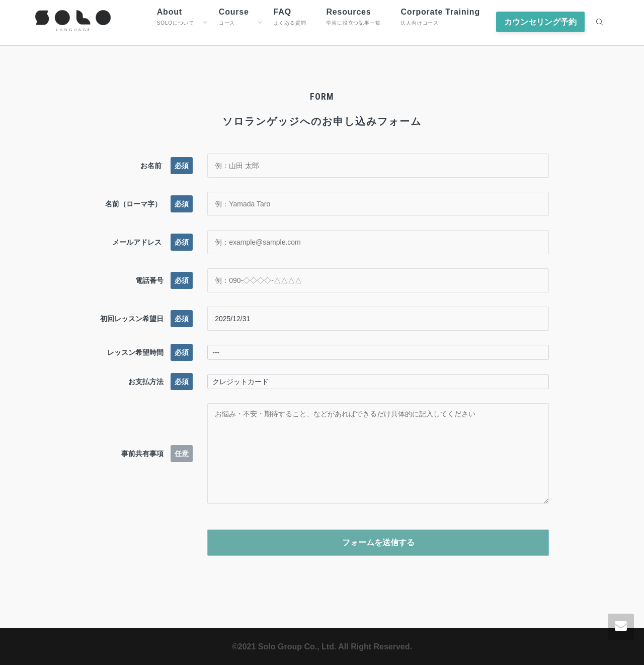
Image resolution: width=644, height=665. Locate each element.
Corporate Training (440, 17)
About (176, 17)
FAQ (290, 17)
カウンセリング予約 (540, 22)
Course (234, 17)
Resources (353, 17)
